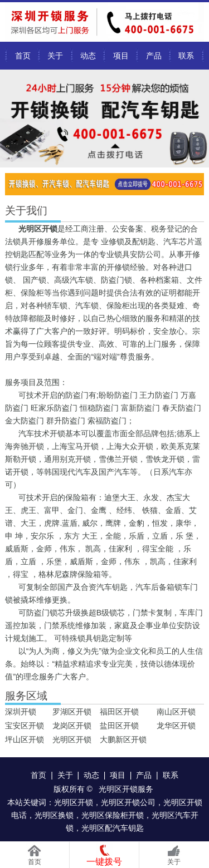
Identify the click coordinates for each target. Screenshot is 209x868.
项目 (121, 56)
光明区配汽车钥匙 (113, 828)
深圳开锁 (21, 712)
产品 (154, 56)
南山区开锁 (176, 712)
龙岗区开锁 (72, 726)
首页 (23, 56)
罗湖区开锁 (72, 712)
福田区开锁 (119, 712)
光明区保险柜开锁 (113, 815)
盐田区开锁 (119, 726)
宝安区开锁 (25, 726)
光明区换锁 (54, 815)
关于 (55, 56)
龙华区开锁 (176, 726)
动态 (88, 56)
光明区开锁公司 (128, 802)
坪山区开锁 (25, 739)
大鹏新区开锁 (123, 739)
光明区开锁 (72, 739)
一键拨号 (104, 862)
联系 (186, 56)
